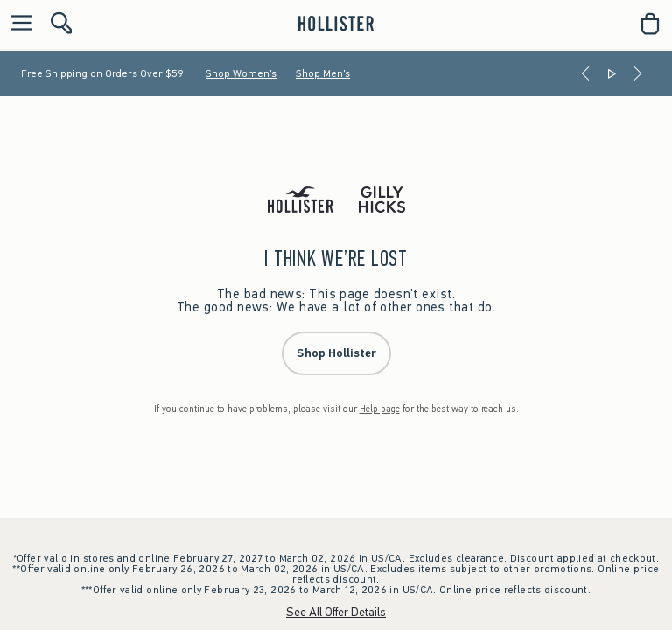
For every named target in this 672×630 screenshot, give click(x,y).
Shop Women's (241, 73)
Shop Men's (323, 73)
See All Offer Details (336, 612)
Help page (380, 409)
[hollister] (336, 24)
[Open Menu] (17, 24)
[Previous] (585, 73)
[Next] (638, 73)
